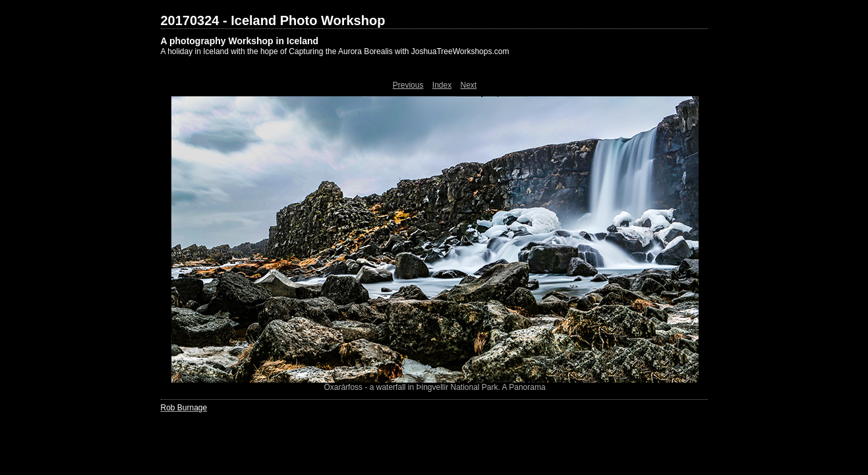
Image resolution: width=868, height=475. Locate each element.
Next (469, 85)
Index (442, 85)
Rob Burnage (184, 408)
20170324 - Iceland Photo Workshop (273, 20)
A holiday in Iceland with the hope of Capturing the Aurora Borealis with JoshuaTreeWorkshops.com (335, 51)
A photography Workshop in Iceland (240, 41)
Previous (408, 85)
